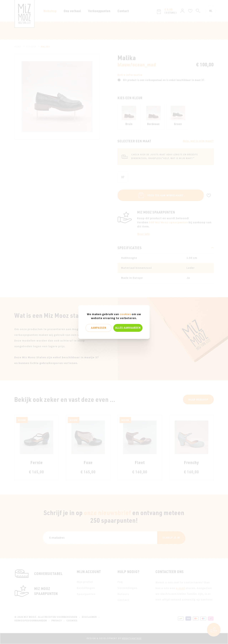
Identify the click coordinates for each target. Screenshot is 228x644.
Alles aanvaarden (128, 328)
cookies (125, 314)
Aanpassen (99, 328)
